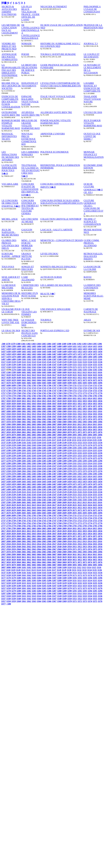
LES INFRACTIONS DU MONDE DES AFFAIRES (10, 156)
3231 (75, 583)
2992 (80, 552)
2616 (100, 502)
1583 (34, 370)
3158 (8, 575)
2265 (44, 458)
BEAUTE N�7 (48, 294)
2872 (80, 536)
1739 (14, 391)
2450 (69, 482)
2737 (3, 521)
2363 (34, 471)
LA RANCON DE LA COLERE (92, 268)
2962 (29, 549)
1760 (19, 393)
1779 (14, 396)
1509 (64, 359)
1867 (54, 406)
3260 (19, 588)
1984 (39, 422)
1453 (85, 351)
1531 (75, 362)
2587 (54, 500)
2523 (34, 492)
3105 (44, 567)
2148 (59, 443)
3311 (74, 593)
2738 (8, 521)
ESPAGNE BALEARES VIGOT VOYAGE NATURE (30, 100)
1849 (64, 404)
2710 (69, 515)
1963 (34, 419)
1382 (28, 344)
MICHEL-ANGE (10, 219)
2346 (49, 469)
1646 (49, 378)
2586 (49, 500)
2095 (95, 435)
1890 (69, 409)
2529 (64, 492)
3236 (100, 583)
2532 (80, 492)
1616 (100, 372)
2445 (44, 482)
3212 (80, 580)
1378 (8, 344)
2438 (8, 482)
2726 (49, 518)
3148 (59, 573)
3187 (54, 578)
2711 (74, 515)
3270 (69, 588)
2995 (95, 552)
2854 (90, 534)
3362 (29, 601)
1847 (54, 404)
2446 (49, 482)
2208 (59, 450)
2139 (14, 443)
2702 (29, 515)
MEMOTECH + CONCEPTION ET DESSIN (62, 240)
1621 (24, 375)
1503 (34, 359)
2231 (75, 453)
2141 (24, 443)
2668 (59, 510)
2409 (64, 476)
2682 (29, 513)
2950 (69, 547)
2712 (80, 515)
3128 (59, 570)
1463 (34, 354)
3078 (8, 565)
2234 (90, 453)
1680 (19, 383)
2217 (3, 453)
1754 (90, 391)
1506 (49, 359)
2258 (8, 458)
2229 (64, 453)
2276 (100, 458)
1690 (69, 383)
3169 (64, 575)
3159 (14, 575)
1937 (3, 417)
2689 (64, 513)
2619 (14, 505)
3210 (69, 580)
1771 (75, 393)
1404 (39, 346)
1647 (54, 378)
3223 (34, 583)
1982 (29, 422)
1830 (69, 401)
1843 (34, 404)
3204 (39, 580)
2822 (29, 531)
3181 (24, 578)
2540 (19, 495)
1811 (74, 398)
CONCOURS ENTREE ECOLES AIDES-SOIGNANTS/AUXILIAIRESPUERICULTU (62, 202)
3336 (100, 596)
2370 (69, 471)
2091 (75, 435)
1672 (80, 380)
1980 (19, 422)
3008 (59, 554)
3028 (59, 557)
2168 (59, 445)
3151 (75, 573)
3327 (54, 596)
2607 (54, 502)
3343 (34, 599)
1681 (24, 383)
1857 (3, 406)
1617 (3, 375)
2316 (100, 463)
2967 (54, 549)
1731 (75, 388)
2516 (100, 489)
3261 (24, 588)
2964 (39, 549)
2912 (80, 541)
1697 (3, 385)
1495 (95, 357)
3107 (54, 567)
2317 (3, 466)
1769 (64, 393)
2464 (39, 484)
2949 (64, 547)
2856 (100, 534)
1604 (39, 372)
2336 (100, 466)
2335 (95, 466)
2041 (24, 430)
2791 (75, 526)
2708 (59, 515)
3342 (29, 599)
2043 (34, 430)
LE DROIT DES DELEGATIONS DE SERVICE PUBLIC (29, 69)
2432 (80, 479)
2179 (14, 448)
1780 (19, 396)
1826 (49, 401)
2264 (39, 458)
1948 (59, 417)
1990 (69, 422)
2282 (29, 461)
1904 (39, 411)
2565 (44, 497)
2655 (95, 508)
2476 (100, 484)
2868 (59, 536)
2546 (49, 495)
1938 (8, 417)
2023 (34, 427)
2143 (34, 443)
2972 (80, 549)
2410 (69, 476)
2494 (90, 487)
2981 (24, 552)
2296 (100, 461)
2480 (19, 487)
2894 (90, 539)
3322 (29, 596)
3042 (29, 560)
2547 (54, 495)
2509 (64, 489)
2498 (8, 489)
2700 (19, 515)
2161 (24, 445)
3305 (44, 593)
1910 (69, 411)
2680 (19, 513)
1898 (8, 411)
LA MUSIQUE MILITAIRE (9, 286)
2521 (24, 492)
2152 (80, 443)
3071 (75, 562)
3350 (69, 599)
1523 (34, 362)
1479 (14, 357)
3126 (49, 570)
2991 (75, 552)
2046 (49, 430)
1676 (100, 380)
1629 (64, 375)
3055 (95, 560)
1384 (39, 344)
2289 (64, 461)
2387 (54, 474)
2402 (29, 476)
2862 (29, 536)
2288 (59, 461)
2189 (64, 448)
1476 (100, 354)
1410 (69, 346)
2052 (80, 430)
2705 (44, 515)
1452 (80, 351)
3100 (19, 567)
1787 (54, 396)
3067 (54, 562)
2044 (39, 430)
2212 (80, 450)
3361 (24, 601)
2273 (85, 458)
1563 (34, 367)
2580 (19, 500)
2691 (75, 513)
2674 (90, 510)
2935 (95, 544)
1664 (39, 380)
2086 (49, 435)
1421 (24, 349)
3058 (8, 562)
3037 (3, 560)
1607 (54, 372)
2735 (95, 518)
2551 (75, 495)
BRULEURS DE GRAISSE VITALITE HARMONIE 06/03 (30, 124)
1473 (85, 354)
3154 (90, 573)
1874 (90, 406)
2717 (3, 518)
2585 (44, 500)
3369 (64, 601)
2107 (54, 437)
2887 (54, 539)
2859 (14, 536)
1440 (19, 351)
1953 (85, 417)
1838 (8, 404)
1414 (90, 346)
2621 (24, 505)
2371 (75, 471)
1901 (24, 411)
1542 (29, 364)
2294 (90, 461)
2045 (44, 430)
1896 (100, 409)
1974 (90, 419)
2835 (95, 531)
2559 (14, 497)
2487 (54, 487)
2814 (90, 528)
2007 (54, 424)
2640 (19, 508)
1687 (54, 383)
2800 (19, 528)
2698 (8, 515)
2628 (59, 505)
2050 (69, 430)
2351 (75, 469)
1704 (39, 385)
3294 (90, 591)
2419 (14, 479)
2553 (85, 495)
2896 (100, 539)
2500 (19, 489)
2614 (90, 502)
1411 (74, 346)
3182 (29, 578)
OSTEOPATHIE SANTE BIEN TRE (11, 114)
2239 (14, 456)
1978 (8, 422)
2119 (13, 440)
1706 (49, 385)
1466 (49, 354)
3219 (14, 583)
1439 (14, 351)
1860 (19, 406)
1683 (34, 383)
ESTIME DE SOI (92, 331)
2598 (8, 502)
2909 (64, 541)
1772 (80, 393)
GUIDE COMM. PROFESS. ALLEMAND (91, 243)
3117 (3, 570)
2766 (49, 523)
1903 (34, 411)
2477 (3, 487)
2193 (85, 448)
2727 (54, 518)
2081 (24, 435)
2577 (3, 500)
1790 (69, 396)
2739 (14, 521)
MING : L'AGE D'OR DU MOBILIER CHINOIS (29, 244)
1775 (95, 393)
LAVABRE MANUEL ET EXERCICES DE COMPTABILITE (92, 87)
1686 (49, 383)
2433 (85, 479)
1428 (59, 349)
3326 (49, 596)
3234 (90, 583)
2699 (14, 515)
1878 (8, 409)
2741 (24, 521)
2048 (59, 430)
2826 (49, 531)
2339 (14, 469)
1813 (85, 398)
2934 (90, 544)
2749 (64, 521)
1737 (3, 391)
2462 (29, 484)
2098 (8, 437)
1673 (85, 380)
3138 (8, 573)
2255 (95, 456)
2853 (85, 534)
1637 (3, 378)
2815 (95, 528)
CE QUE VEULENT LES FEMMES (29, 312)
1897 (3, 411)
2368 (59, 471)
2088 (59, 435)
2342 (29, 469)
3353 (85, 599)
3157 (3, 575)
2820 (19, 531)
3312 (80, 593)
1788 (59, 396)
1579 (14, 370)
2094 (90, 435)
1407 (54, 346)
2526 (49, 492)
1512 (80, 359)
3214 (90, 580)
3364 (39, 601)
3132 (79, 570)
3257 (3, 588)
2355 (95, 469)
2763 (34, 523)
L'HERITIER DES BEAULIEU (30, 286)
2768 (59, 523)
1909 (64, 411)
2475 (95, 484)
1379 (13, 344)
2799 (14, 528)
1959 (14, 419)
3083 (34, 565)
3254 (90, 586)
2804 (39, 528)
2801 (24, 528)
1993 (85, 422)
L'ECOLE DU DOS (93, 112)
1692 (80, 383)
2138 (8, 443)
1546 (49, 364)
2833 (85, 531)
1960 (19, 419)
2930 (69, 544)
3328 (59, 596)
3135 (95, 570)
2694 (90, 513)
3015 (95, 554)
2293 (85, 461)
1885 (44, 409)
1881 (24, 409)
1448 (59, 351)
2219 (14, 453)
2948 (59, 547)
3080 (19, 565)
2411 (74, 476)
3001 (24, 554)
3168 (59, 575)
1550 (69, 364)
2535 (95, 492)
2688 (59, 513)
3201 (24, 580)
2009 (64, 424)
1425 (44, 349)
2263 (34, 458)
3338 (8, 599)
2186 (49, 448)
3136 (100, 570)
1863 (34, 406)
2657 (3, 510)
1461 (24, 354)
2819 (14, 531)
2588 (59, 500)
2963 (34, 549)
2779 (14, 526)
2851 (75, 534)
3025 (44, 557)
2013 (85, 424)
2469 (64, 484)
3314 (90, 593)
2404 (39, 476)
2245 (44, 456)
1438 (8, 351)
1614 (90, 372)
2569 (64, 497)
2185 (44, 448)
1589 (64, 370)
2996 (100, 552)
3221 (24, 583)
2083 (34, 435)
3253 (85, 586)
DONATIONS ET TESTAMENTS (30, 84)
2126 (49, 440)
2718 (8, 518)
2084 (39, 435)
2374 (90, 471)
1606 (49, 372)
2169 (64, 445)
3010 (69, 554)
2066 (49, 432)
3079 (14, 565)
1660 (19, 380)
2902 (29, 541)
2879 (14, 539)
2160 (19, 445)
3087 (54, 565)
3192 (80, 578)
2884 (39, 539)
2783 (34, 526)
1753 (85, 391)
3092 (80, 565)
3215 (95, 580)
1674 (90, 380)
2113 (84, 437)
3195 (95, 578)
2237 (3, 456)
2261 (24, 458)
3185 (44, 578)
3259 (14, 588)
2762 (29, 523)
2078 (8, 435)
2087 (54, 435)
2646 (49, 508)
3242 (29, 586)
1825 (44, 401)
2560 (19, 497)
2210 (69, 450)
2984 (39, 552)
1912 (80, 411)
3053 (85, 560)
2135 (95, 440)
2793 (85, 526)
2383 (34, 474)
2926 (49, 544)
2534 (90, 492)
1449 (64, 351)
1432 (80, 349)
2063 (34, 432)
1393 (84, 344)
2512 (80, 489)
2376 (100, 471)
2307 (54, 463)
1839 (14, 404)
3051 (75, 560)
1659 (14, 380)
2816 (100, 528)
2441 (24, 482)
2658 (8, 510)
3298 (8, 593)
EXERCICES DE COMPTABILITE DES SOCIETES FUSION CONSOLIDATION (11, 102)
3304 (39, 593)
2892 (80, 539)
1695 (95, 383)
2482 (29, 487)
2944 (39, 547)
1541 (24, 364)
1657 (3, 380)
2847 (54, 534)
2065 (44, 432)
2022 (29, 427)
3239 (14, 586)
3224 (39, 583)
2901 (24, 541)
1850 (69, 404)
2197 (3, 450)
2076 (100, 432)
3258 (8, 588)
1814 (90, 398)
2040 (19, 430)
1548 (59, 364)
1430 (69, 349)
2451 (75, 482)
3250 (69, 586)
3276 (100, 588)
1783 (34, 396)
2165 (44, 445)
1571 (75, 367)
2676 (100, 510)
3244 (39, 586)
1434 (90, 349)
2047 (54, 430)
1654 (90, 378)
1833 (85, 401)
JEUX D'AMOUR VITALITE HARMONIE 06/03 (93, 123)
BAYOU (88, 277)
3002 (29, 554)
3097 (3, 567)
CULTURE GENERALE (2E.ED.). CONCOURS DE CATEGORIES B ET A (93, 207)
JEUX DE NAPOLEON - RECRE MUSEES (10, 232)
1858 (8, 406)
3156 (100, 573)
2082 (29, 435)
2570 (69, 497)
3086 (49, 565)
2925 (44, 544)
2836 (100, 531)
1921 (24, 414)
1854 (90, 404)
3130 (69, 570)
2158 (8, 445)
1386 (49, 344)
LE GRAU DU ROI (11, 331)
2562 (29, 497)
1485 (44, 357)
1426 (49, 349)
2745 (44, 521)
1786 (49, 396)
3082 (29, 565)
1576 (100, 367)
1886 (49, 409)
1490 (69, 357)
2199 (14, 450)
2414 (90, 476)
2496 (100, 487)
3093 (85, 565)
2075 (95, 432)
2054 (90, 430)
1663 (34, 380)
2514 (90, 489)
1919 (14, 414)
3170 (69, 575)
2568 (59, 497)
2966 (49, 549)
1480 (19, 357)
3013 (85, 554)
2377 (3, 474)
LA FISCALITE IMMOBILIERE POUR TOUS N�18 (9, 169)
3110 (69, 567)
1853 (85, 404)
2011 (74, 424)
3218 (8, 583)
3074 (90, 562)
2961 (24, 549)
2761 (24, 523)
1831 (75, 401)
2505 (44, 489)
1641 (24, 378)
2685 (44, 513)
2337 (3, 469)
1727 (54, 388)
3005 (44, 554)
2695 (95, 513)
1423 (34, 349)
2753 (85, 521)
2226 (49, 453)
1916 (100, 411)
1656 (100, 378)
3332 (80, 596)
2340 (19, 469)
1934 (90, 414)
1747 (54, 391)
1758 (8, 393)
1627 (54, 375)
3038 (8, 560)
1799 (14, 398)
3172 (80, 575)
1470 (69, 354)
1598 (8, 372)
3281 (24, 591)
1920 (19, 414)
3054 (90, 560)
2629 (64, 505)
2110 (69, 437)
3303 (34, 593)
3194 (90, 578)
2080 (19, 435)
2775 (95, 523)
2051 (75, 430)
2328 (59, 466)
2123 (34, 440)
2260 (19, 458)
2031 (75, 427)
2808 (59, 528)
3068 (59, 562)
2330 (69, 466)
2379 (14, 474)
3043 (34, 560)
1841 (24, 404)
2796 (100, 526)
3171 (75, 575)
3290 (69, 591)
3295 (95, 591)
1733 (85, 388)
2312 (80, 463)
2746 (49, 521)
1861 (24, 406)
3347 (54, 599)
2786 (49, 526)
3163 (34, 575)
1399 (14, 346)
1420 (19, 349)
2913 (85, 541)
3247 (54, 586)
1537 (3, 364)
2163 (34, 445)
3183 (34, 578)
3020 (19, 557)
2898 (8, 541)
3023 (34, 557)
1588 (59, 370)
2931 (75, 544)
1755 (95, 391)
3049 (64, 560)
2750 (69, 521)
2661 (24, 510)
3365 (44, 601)
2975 (95, 549)
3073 (85, 562)
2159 (14, 445)
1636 (100, 375)
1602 (29, 372)
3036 (100, 557)
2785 (44, 526)
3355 (95, 599)
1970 (69, 419)
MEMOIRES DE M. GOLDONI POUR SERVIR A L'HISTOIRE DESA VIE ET (11, 298)
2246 (49, 456)
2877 (3, 539)
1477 (3, 357)
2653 (85, 508)
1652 (80, 378)
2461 (24, 484)
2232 (80, 453)
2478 (8, 487)
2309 (64, 463)
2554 (90, 495)
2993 (85, 552)
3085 (44, 565)
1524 (39, 362)
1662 (29, 380)
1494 (90, 357)
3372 (80, 601)
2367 (54, 471)
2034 (90, 427)
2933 (85, 544)
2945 (44, 547)
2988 (59, 552)
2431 (75, 479)
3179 (14, 578)
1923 (34, 414)
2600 (19, 502)
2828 (59, 531)
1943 (34, 417)
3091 (75, 565)
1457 (3, 354)
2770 (69, 523)
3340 (19, 599)
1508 (59, 359)
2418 (8, 479)
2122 (28, 440)
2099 (14, 437)
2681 (24, 513)
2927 (54, 544)
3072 (80, 562)
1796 (100, 396)
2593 (85, 500)
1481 (24, 357)
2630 (69, 505)
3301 (24, 593)
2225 (44, 453)
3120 (18, 570)
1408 (59, 346)
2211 (74, 450)
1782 (29, 396)
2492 (80, 487)
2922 (29, 544)
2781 (24, 526)
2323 (34, 466)
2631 (75, 505)
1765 (44, 393)
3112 (79, 567)
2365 (44, 471)
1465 (44, 354)
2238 (8, 456)
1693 (85, 383)
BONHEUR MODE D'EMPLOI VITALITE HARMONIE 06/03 (11, 124)
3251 (75, 586)
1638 (8, 378)
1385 (44, 344)
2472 (80, 484)
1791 (75, 396)
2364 (39, 471)
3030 (69, 557)
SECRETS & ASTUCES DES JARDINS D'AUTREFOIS (9, 10)
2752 (80, 521)
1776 (100, 393)
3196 (100, 578)
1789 (64, 396)
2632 (80, 505)
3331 (75, 596)
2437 (3, 482)
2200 (19, 450)
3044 (39, 560)
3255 (95, 586)
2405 (44, 476)
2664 (39, 510)
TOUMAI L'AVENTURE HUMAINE (58, 54)
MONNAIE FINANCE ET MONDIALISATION (94, 155)
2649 (64, 508)
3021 (24, 557)
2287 (54, 461)
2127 (54, 440)
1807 (54, 398)
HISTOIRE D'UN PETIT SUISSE (30, 295)
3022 (29, 557)
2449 (64, 482)
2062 (29, 432)
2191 (75, 448)
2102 (29, 437)
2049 (64, 430)
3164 (39, 575)
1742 (29, 391)
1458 (8, 354)
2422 (29, 479)
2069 (64, 432)
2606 (49, 502)
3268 (59, 588)
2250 (69, 456)
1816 (100, 398)
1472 (80, 354)
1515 (95, 359)
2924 (39, 544)
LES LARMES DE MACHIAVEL (56, 285)
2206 (49, 450)
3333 (85, 596)
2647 (54, 508)
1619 (14, 375)
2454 (90, 482)
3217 (3, 583)
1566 (49, 367)
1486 (49, 357)
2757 (3, 523)
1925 (44, 414)
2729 (64, 518)
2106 (49, 437)
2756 (100, 521)
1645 (44, 378)
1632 (80, 375)
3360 (19, 601)
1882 (29, 409)
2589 (64, 500)
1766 (49, 393)
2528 (59, 492)
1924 (39, 414)
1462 (29, 354)
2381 (24, 474)
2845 (44, 534)
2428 (59, 479)
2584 (39, 500)
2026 (49, 427)
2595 (95, 500)
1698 (8, 385)
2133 (84, 440)
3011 (74, 554)
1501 (24, 359)
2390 (69, 474)
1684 (39, 383)
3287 (54, 591)
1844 (39, 404)
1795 (95, 396)
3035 (95, 557)
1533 (85, 362)
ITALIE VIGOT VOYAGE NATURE (58, 96)
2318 (8, 466)
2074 (90, 432)
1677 (3, 383)
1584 (39, 370)
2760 (19, 523)
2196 (100, 448)
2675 (95, 510)
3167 (54, 575)
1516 (100, 359)
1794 (90, 396)
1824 (39, 401)
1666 (49, 380)
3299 (14, 593)
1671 (75, 380)
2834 (90, 531)
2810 (69, 528)
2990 (69, 552)
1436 (100, 349)
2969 (64, 549)
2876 (100, 536)
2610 (69, 502)
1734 (90, 388)
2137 (3, 443)
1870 (69, 406)
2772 (80, 523)
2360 (19, 471)
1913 (85, 411)
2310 (69, 463)
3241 (24, 586)
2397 (3, 476)
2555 (95, 495)
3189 (64, 578)
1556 (100, 364)
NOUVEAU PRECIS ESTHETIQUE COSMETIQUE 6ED (29, 139)
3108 (59, 567)
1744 (39, 391)
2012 (80, 424)
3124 (39, 570)
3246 (49, 586)
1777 (3, 396)
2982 (29, 552)
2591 (75, 500)
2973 (85, 549)
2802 (29, 528)
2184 (39, 448)
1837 (3, 404)
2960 (19, 549)
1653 (85, 378)
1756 (100, 391)
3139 (14, 573)
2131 (74, 440)
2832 (80, 531)
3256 (100, 586)
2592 (80, 500)
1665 (44, 380)
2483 (34, 487)
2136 (100, 440)
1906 (49, 411)
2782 (29, 526)
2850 (69, 534)
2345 (44, 469)
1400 (19, 346)
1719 (14, 388)
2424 (39, 479)
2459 (14, 484)
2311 (74, 463)
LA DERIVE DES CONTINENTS (92, 286)
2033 (85, 427)
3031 (75, 557)
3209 (64, 580)
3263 (34, 588)
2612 (80, 502)
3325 (44, 596)
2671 (75, 510)
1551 (75, 364)
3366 (49, 601)
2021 (24, 427)
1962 (29, 419)
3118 (8, 570)
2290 (69, 461)
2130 (69, 440)
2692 (80, 513)
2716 (100, 515)
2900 (19, 541)
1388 (59, 344)
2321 (24, 466)
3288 (59, 591)
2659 (14, 510)
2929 (64, 544)
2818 (8, 531)
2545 (44, 495)
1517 (3, 362)
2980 (19, 552)
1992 (80, 422)
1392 (79, 344)
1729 (64, 388)
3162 (29, 575)
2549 (64, 495)
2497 (3, 489)
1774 (90, 393)
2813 (85, 528)
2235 (95, 453)
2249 (64, 456)
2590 (69, 500)
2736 (100, 518)
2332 (80, 466)
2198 (8, 450)
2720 (19, 518)
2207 (54, 450)
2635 (95, 505)
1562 (29, 367)
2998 (8, 554)
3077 (3, 565)
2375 (95, 471)
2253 (85, 456)
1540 (19, 364)
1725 (44, 388)
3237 (3, 586)
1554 (90, 364)
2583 (34, 500)
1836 (100, 401)
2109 (64, 437)
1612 (80, 372)
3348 (59, 599)
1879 (14, 409)
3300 (19, 593)
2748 (59, 521)
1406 (49, 346)
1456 (100, 351)
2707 (54, 515)
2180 (19, 448)
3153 (85, 573)
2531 (75, 492)
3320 (19, 596)
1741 (24, 391)
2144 (39, 443)
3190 (69, 578)
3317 (3, 596)
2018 (8, 427)
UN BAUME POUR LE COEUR (11, 310)
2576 (100, 497)
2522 (29, 492)
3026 (49, 557)
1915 (95, 411)
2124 (39, 440)
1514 (90, 359)
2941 (24, 547)
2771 (75, 523)
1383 (34, 344)
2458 (8, 484)
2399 (14, 476)
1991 (75, 422)
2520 (19, 492)
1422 (29, 349)
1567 (54, 367)
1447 (54, 351)
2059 (14, 432)
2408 (59, 476)
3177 (3, 578)
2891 (75, 539)
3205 (44, 580)
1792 (80, 396)
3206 (49, 580)
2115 (94, 437)
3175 (95, 575)
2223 (34, 453)
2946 (49, 547)
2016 (100, 424)
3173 (85, 575)
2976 (100, 549)
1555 (95, 364)
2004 (39, 424)
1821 (24, 401)
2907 (54, 541)
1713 (85, 385)
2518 (8, 492)
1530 (69, 362)
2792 (80, 526)
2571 (75, 497)
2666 (49, 510)
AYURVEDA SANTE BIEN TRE (30, 114)
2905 (44, 541)
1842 (29, 404)
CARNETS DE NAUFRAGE (91, 310)
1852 (80, 404)
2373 (85, 471)
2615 (95, 502)
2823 (34, 531)
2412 (80, 476)
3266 (49, 588)
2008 (59, 424)
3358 (8, 601)
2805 (44, 528)
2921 (24, 544)
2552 (80, 495)
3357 (3, 601)
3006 (49, 554)
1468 (59, 354)
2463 (34, 484)
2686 (49, 513)
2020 (19, 427)
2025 (44, 427)
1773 (85, 393)
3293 (85, 591)
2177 (3, 448)
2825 (44, 531)
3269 (64, 588)
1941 (24, 417)
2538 (8, 495)
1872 (80, 406)
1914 (90, 411)
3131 (74, 570)
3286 (49, 591)
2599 (14, 502)
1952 (80, 417)
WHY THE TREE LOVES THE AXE (10, 321)
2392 (80, 474)
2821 (24, 531)
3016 (100, 554)
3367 (54, 601)
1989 (64, 422)
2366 (49, 471)
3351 (75, 599)
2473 (85, 484)
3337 (3, 599)
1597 (3, 372)
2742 (29, 521)
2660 (19, 510)
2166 (49, 445)
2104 (39, 437)
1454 (90, 351)
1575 (95, 367)
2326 (49, 466)
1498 (8, 359)
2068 (59, 432)
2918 (8, 544)
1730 (69, 388)
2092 (80, 435)
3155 (95, 573)
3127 (54, 570)
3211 (74, 580)
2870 (69, 536)
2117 (3, 440)
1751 (75, 391)
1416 (100, 346)
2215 (95, 450)
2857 (3, 536)
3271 (75, 588)
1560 (19, 367)
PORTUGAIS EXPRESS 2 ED (55, 331)
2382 (29, 474)
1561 (24, 367)
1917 (3, 414)
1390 (69, 344)
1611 (74, 372)
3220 (19, 583)
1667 (54, 380)
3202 (29, 580)
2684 (39, 513)
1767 (54, 393)
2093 (85, 435)
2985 (44, 552)
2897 (3, 541)
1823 (34, 401)
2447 (54, 482)
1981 (24, 422)
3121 (23, 570)
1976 (100, 419)
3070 (69, 562)
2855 (95, 534)
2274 (90, 458)
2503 (34, 489)
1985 (44, 422)
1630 (69, 375)
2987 (54, 552)
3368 (59, 601)
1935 (95, 414)
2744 (39, 521)
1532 (80, 362)
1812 (80, 398)
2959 (14, 549)
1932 (80, 414)
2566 (49, 497)
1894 (90, 409)
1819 (14, 401)
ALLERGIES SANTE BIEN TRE (56, 112)
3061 (24, 562)
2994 (90, 552)
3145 (44, 573)
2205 (44, 450)
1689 (64, 383)
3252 (80, 586)
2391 (75, 474)
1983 (34, 422)
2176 (100, 445)
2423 (34, 479)
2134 (89, 440)
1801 (24, 398)
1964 (39, 419)
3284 (39, 591)
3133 (84, 570)
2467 (54, 484)
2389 (64, 474)
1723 (34, 388)
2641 (24, 508)
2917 (3, 544)
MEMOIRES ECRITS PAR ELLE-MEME (93, 296)
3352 (80, 599)
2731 (75, 518)
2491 (75, 487)
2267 (54, 458)
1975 (95, 419)
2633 (85, 505)
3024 (39, 557)
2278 (8, 461)
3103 (34, 567)
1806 (49, 398)
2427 (54, 479)
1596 (100, 370)
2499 (14, 489)
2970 (69, 549)
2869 (64, 536)
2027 (54, 427)
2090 (69, 435)
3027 (54, 557)
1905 (44, 411)
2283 (34, 461)
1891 (75, 409)
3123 (34, 570)
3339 (14, 599)
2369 (64, 471)
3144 (39, 573)
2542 (29, 495)
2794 (90, 526)
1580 (19, 370)
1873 (85, 406)
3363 (34, 601)
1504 (39, 359)
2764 (39, 523)
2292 (80, 461)
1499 (14, 359)
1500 (19, 359)
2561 (24, 497)
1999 (14, 424)
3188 (59, 578)
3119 (13, 570)
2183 (34, 448)
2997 (3, 554)
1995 (95, 422)
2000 (19, 424)
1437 (3, 351)
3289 (64, 591)
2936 (100, 544)
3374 (90, 601)
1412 (80, 346)
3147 (54, 573)
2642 (29, 508)
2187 (54, 448)
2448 (59, 482)
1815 (95, 398)
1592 (80, 370)
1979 (14, 422)
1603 (34, 372)
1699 (14, 385)
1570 (69, 367)
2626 (49, 505)
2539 (14, 495)
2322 (29, 466)
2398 (8, 476)
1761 (24, 393)
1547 (54, 364)
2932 (80, 544)
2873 (85, 536)
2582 (29, 500)
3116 (99, 567)
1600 (19, 372)
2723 (34, 518)
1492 (80, 357)
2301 (24, 463)
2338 (8, 469)
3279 (14, 591)
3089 (64, 565)
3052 (80, 560)
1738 (8, 391)
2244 (39, 456)
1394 (89, 344)
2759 (14, 523)
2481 (24, 487)
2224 (39, 453)
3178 (8, 578)
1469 (64, 354)
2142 (29, 443)
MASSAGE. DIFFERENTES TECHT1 (9, 136)
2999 (14, 554)
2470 (69, 484)
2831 (75, 531)
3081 (24, 565)
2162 (29, 445)
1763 (34, 393)
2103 (34, 437)
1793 (85, 396)
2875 (95, 536)
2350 (69, 469)
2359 (14, 471)
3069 (64, 562)
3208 (59, 580)
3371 (75, 601)
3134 (89, 570)
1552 (80, 364)
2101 (24, 437)
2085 (44, 435)
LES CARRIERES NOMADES (30, 153)
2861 (24, 536)
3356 (100, 599)
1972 (80, 419)
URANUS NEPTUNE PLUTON (27, 256)
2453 (85, 482)
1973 (85, 419)
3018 (8, 557)
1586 (49, 370)
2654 (90, 508)
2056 (100, 430)
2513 (85, 489)
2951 (75, 547)
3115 (94, 567)
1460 (19, 354)
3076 (100, 562)
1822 (29, 401)
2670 (69, 510)
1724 (39, 388)
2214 (90, 450)
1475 (95, 354)
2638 (8, 508)
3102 (29, 567)
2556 (100, 495)
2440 (19, 482)
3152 (80, 573)
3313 (85, 593)
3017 (3, 557)
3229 (64, 583)
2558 (8, 497)
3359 (14, 601)
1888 (59, 409)
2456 (100, 482)
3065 (44, 562)
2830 (69, 531)
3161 (24, 575)
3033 (85, 557)
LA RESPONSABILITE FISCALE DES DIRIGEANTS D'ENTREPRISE (11, 70)
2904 (39, 541)
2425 (44, 479)
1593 (85, 370)
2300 (19, 463)
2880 (19, 539)
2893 (85, 539)
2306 (49, 463)
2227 (54, 453)
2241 (24, 456)
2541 (24, 495)
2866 (49, 536)
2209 (64, 450)
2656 (100, 508)
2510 (69, 489)
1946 (49, 417)
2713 (85, 515)
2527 (54, 492)
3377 (3, 604)
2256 (100, 456)
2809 (64, 528)
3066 (49, 562)
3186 (49, 578)
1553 (85, 364)
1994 (90, 422)
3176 (100, 575)
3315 (95, 593)
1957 (3, 419)
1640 (19, 378)
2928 (59, 544)
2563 (34, 497)
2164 (39, 445)
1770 (69, 393)
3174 (90, 575)
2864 (39, 536)
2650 (69, 508)
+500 (9, 604)
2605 (44, 502)
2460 (19, 484)
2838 (8, 534)
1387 (54, 344)
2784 (39, 526)
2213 (85, 450)
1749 (64, 391)
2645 (44, 508)
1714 (90, 385)
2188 (59, 448)
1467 (54, 354)
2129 (64, 440)
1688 (59, 383)
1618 (8, 375)
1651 (75, 378)
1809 (64, 398)
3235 (95, 583)
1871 (75, 406)
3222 (29, 583)
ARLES (87, 320)
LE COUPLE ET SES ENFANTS (91, 56)
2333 (85, 466)
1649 (64, 378)
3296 (100, 591)
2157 (3, 445)
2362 (29, 471)
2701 (24, 515)
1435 (95, 349)
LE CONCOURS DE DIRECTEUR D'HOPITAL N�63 (11, 203)
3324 (39, 596)
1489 (64, 357)
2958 (8, 549)
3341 (24, 599)
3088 (59, 565)
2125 (44, 440)
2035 (95, 427)
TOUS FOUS (8, 267)
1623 (34, 375)
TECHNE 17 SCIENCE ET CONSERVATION (92, 222)
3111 (74, 567)
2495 (95, 487)
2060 (19, 432)
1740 (19, 391)
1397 (3, 346)
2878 (8, 539)
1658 (8, 380)
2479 (14, 487)
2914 (90, 541)
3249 (64, 586)
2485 (44, 487)
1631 (75, 375)
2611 (74, 502)
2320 (19, 466)
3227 (54, 583)
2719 (14, 518)
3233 (85, 583)
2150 (69, 443)
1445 (44, 351)
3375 (95, 601)
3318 (8, 596)
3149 (64, 573)
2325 (44, 466)
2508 (59, 489)
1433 (85, 349)
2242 (29, 456)
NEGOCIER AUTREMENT (54, 7)
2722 (29, 518)
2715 (95, 515)
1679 (14, 383)
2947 (54, 547)
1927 (54, 414)
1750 (69, 391)
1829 (64, 401)
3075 (95, 562)
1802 (29, 398)
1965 (44, 419)
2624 (39, 505)
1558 (8, 367)
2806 (49, 528)
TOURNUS (46, 320)
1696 (100, 383)
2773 (85, 523)
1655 (95, 378)
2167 (54, 445)
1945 (44, 417)
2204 (39, 450)
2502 (29, 489)
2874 (90, 536)
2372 (80, 471)
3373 (85, 601)
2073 (85, 432)
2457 (3, 484)
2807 (54, 528)
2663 (34, 510)
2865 (44, 536)
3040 (19, 560)
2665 (44, 510)
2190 (69, 448)
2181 (24, 448)
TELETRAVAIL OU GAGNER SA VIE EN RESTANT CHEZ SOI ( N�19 (30, 171)
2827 (54, 531)
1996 (100, 422)
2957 (3, 549)
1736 (100, 388)
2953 (85, 547)
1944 (39, 417)
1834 (90, 401)
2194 (90, 448)
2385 (44, 474)
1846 (49, 404)
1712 (80, 385)
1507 (54, 359)
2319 (14, 466)
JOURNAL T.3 (91, 44)
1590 (69, 370)
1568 (59, 367)
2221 (24, 453)
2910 (69, 541)
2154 (90, 443)
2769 (64, 523)
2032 (80, 427)
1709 (64, 385)
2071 (75, 432)
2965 (44, 549)
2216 (100, 450)
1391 (74, 344)
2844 (39, 534)
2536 (100, 492)
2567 (54, 497)
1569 (64, 367)
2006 (49, 424)
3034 (90, 557)
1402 (29, 346)
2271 (75, 458)
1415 (95, 346)
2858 (8, 536)
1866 (49, 406)
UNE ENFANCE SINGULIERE (55, 309)
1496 (100, 357)
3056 (100, 560)
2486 (49, 487)
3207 (54, 580)
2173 (85, 445)
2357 (3, 471)
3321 (24, 596)
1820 (19, 401)
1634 (90, 375)
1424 (39, 349)
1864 (39, 406)
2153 (85, 443)
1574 (90, 367)
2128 (59, 440)
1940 (19, 417)
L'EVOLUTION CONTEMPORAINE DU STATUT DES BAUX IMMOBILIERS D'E (61, 84)
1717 (3, 388)
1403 (34, 346)
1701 (24, 385)
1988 (59, 422)
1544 (39, 364)
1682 (29, 383)
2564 (39, 497)
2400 (19, 476)
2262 (29, 458)
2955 (95, 547)
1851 (75, 404)
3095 (95, 565)
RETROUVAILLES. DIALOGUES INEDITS (93, 256)
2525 (44, 492)
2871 (75, 536)
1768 (59, 393)
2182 (29, 448)
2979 (14, 552)
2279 (14, 461)
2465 (44, 484)
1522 (29, 362)
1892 (80, 409)
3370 (69, 601)
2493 (85, 487)
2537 (3, 495)
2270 (69, 458)
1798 (8, 398)
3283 (34, 591)
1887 (54, 409)
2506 (49, 489)
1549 (64, 364)
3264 (39, 588)
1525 (44, 362)
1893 (85, 409)
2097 (3, 437)
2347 (54, 469)
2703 (34, 515)
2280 (19, 461)
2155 (95, 443)
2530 (69, 492)
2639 (14, 508)
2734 (90, 518)
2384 (39, 474)
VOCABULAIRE (10, 184)
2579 (14, 500)
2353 (85, 469)
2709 (64, 515)
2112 (79, 437)
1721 (24, 388)
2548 (59, 495)
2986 (49, 552)
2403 (34, 476)
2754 (90, 521)
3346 (49, 599)
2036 (100, 427)
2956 (100, 547)
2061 (24, 432)
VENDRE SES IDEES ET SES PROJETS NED (9, 46)
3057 (3, 562)
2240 (19, 456)
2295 (95, 461)
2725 (44, 518)
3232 (80, 583)
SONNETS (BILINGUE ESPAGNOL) (58, 267)
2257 (3, 458)
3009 (64, 554)
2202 (29, 450)
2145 (44, 443)
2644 (39, 508)
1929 (64, 414)
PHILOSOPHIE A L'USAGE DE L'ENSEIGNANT (92, 9)
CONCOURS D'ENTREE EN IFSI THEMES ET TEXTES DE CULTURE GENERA (30, 207)
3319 (14, 596)
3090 (69, 565)
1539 (14, 364)
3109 (64, 567)
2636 (100, 505)
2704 (39, 515)
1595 (95, 370)
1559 (14, 367)
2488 (59, 487)
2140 (19, 443)
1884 (39, 409)
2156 (100, 443)
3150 (69, 573)
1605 (44, 372)
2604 (39, 502)
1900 (19, 411)
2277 (3, 461)
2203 (34, 450)
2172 (80, 445)
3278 (8, 591)
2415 (95, 476)
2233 (85, 453)
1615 (95, 372)
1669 (64, 380)
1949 (64, 417)
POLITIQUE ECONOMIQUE (55, 152)
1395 (95, 344)
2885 (44, 539)
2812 (80, 528)
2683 (34, 513)
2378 (8, 474)
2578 (8, 500)
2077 (3, 435)
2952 (80, 547)
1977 (3, 422)
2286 (49, 461)
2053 (85, 430)
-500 (3, 344)
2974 (90, 549)
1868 (59, 406)
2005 (44, 424)
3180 (19, 578)
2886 (49, 539)
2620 (19, 505)
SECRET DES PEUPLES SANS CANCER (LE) (29, 333)
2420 (19, 479)
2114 (89, 437)
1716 (100, 385)
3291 (75, 591)
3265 (44, 588)
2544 (39, 495)
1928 (59, 414)
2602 (29, 502)
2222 (29, 453)
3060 (19, 562)
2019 (14, 427)
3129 (64, 570)
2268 (59, 458)
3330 (69, 596)
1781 (24, 396)
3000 (19, 554)
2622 (29, 505)
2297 (3, 463)
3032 (80, 557)
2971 (75, 549)
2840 (19, 534)
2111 (74, 437)
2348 (59, 469)
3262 (29, 588)
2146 (49, 443)
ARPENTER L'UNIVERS (53, 134)
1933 (85, 414)
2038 (8, 430)
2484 (39, 487)
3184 (39, 578)
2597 (3, 502)
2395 (95, 474)
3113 (84, 567)
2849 (64, 534)
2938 (8, 547)
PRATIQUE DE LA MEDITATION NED (93, 26)
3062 (29, 562)
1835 (95, 401)
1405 (44, 346)
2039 (14, 430)
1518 (8, 362)
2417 (3, 479)
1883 (34, 409)
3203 (34, 580)
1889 (64, 409)
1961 (24, 419)
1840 (19, 404)
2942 (29, 547)
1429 (64, 349)
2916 (100, 541)
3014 (90, 554)
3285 (44, 591)
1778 (8, 396)
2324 (39, 466)
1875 (95, 406)
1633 (85, 375)
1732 (80, 388)
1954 (90, 417)
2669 (64, 510)
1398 (8, 346)
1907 (54, 411)
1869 (64, 406)
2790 (69, 526)
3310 (69, 593)
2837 (3, 534)
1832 (80, 401)
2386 (49, 474)
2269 (64, 458)
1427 (54, 349)
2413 (85, 476)
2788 (59, 526)
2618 (8, 505)
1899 (14, 411)
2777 (3, 526)
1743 (34, 391)
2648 (59, 508)
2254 (90, 456)
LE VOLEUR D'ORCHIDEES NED (29, 322)
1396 (100, 344)
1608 (59, 372)
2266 (49, 458)
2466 (49, 484)
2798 (8, 528)
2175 (95, 445)
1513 (85, 359)
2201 (24, 450)
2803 (34, 528)
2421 (24, 479)
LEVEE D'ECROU (49, 254)
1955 (95, 417)
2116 (99, 437)
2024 (39, 427)
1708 (59, 385)
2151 (75, 443)
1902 (29, 411)
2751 (75, 521)
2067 (54, 432)
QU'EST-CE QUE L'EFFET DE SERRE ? (92, 136)
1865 (44, 406)
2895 (95, 539)
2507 (54, 489)
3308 (59, 593)
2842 (29, 534)
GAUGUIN (27, 230)
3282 (29, 591)
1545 (44, 364)
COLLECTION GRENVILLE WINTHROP (61, 219)
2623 (34, 505)
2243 (34, 456)
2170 (69, 445)
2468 (59, 484)
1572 (80, 367)
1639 (14, 378)
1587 (54, 370)
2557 (3, 497)
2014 (90, 424)
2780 (19, 526)
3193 (85, 578)
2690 (69, 513)
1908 (59, 411)
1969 (64, 419)
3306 (49, 593)
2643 (34, 508)
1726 (49, 388)
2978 (8, 552)
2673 (85, 510)
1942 (29, 417)
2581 (24, 500)
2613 (85, 502)
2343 (34, 469)
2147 (54, 443)
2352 (80, 469)
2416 (100, 476)
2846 (49, 534)
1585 (44, 370)
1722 (29, 388)
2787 (54, 526)
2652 (80, 508)
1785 (44, 396)
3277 (3, 591)
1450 (69, 351)
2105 (44, 437)
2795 (95, 526)
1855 (95, 404)
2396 (100, 474)
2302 (29, 463)
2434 (90, 479)
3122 (28, 570)
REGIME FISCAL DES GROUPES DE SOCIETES (11, 86)
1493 (85, 357)
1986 (49, 422)
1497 (3, 359)
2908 (59, 541)
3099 (14, 567)
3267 (54, 588)
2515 (95, 489)
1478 (8, 357)
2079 (14, 435)
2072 (80, 432)
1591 (75, 370)
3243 (34, 586)
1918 (8, 414)
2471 (75, 484)
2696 (100, 513)
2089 (64, 435)
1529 (64, 362)
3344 (39, 599)
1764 (39, 393)
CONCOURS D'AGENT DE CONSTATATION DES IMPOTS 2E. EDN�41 (30, 189)
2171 (75, 445)
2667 (54, 510)
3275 (95, 588)
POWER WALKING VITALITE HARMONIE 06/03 (56, 122)
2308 (59, 463)
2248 (59, 456)
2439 (14, 482)
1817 (3, 401)
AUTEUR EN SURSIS (51, 277)
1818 (8, 401)
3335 (95, 596)
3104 (39, 567)
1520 (19, 362)
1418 (8, 349)
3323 (34, 596)
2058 (8, 432)
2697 (3, 515)
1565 (44, 367)
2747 (54, 521)
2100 (19, 437)
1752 (80, 391)
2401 (24, 476)
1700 (19, 385)
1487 (54, 357)
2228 (59, 453)
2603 (34, 502)
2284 (39, 461)
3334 (90, 596)
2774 (90, 523)
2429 (64, 479)
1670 (69, 380)
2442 (29, 482)
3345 (44, 599)
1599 (14, 372)
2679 (14, 513)
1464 (39, 354)
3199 (14, 580)
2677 (3, 513)
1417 (3, 349)
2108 (59, 437)
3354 (90, 599)
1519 (14, 362)
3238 (8, 586)
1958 (8, 419)
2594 (90, 500)
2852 (80, 534)
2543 (34, 495)
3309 (64, 593)
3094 (90, 565)
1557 (3, 367)
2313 (85, 463)
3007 (54, 554)
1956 (100, 417)
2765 (44, 523)
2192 (80, 448)
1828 (59, 401)
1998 (8, 424)
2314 (90, 463)
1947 (54, 417)
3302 (29, 593)
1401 (24, 346)
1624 (39, 375)
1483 (34, 357)
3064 (39, 562)
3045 (44, 560)
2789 (64, 526)
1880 (19, 409)
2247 (54, 456)
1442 (29, 351)
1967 (54, 419)
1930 (69, 414)
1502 (29, 359)
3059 (14, 562)
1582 (29, 370)
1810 (69, 398)
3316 (100, 593)
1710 (69, 385)
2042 (29, 430)
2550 (69, 495)
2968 (59, 549)
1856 (100, 404)
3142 (29, 573)
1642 (29, 378)
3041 (24, 560)
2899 (14, 541)
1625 (44, 375)
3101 (24, 567)
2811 (74, 528)
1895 (95, 409)
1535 (95, 362)
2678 (8, 513)
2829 (64, 531)
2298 (8, 463)
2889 (64, 539)
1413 (85, 346)
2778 (8, 526)
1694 (90, 383)
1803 (34, 398)
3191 (75, 578)
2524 (39, 492)
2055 (95, 430)
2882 (29, 539)
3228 (59, 583)
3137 (3, 573)
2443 (34, 482)
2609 (64, 502)
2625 (44, 505)
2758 (8, 523)
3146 (49, 573)
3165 (44, 575)
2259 (14, 458)
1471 (75, 354)
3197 (3, 580)
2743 (34, 521)
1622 (29, 375)
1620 (19, 375)
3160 (19, 575)
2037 (3, 430)
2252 (80, 456)
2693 (85, 513)
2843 (34, 534)
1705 (44, 385)
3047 (54, 560)
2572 (80, 497)
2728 (59, 518)
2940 (19, 547)
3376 (100, 601)
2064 (39, 432)
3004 (39, 554)
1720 (19, 388)
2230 (69, 453)
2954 (90, 547)
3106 (49, 567)
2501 (24, 489)
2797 (3, 528)
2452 (80, 482)
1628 (59, 375)
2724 (39, 518)
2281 (24, 461)
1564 (39, 367)
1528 (59, 362)
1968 (59, 419)
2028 (59, 427)
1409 (64, 346)
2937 (3, 547)
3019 (14, 557)
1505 (44, 359)
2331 (75, 466)
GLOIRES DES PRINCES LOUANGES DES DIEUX (10, 244)
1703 (34, 385)
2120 (18, 440)
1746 (49, 391)
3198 (8, 580)
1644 (39, 378)
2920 (19, 544)
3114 (89, 567)
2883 (34, 539)
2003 (34, 424)
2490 (69, 487)
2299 (14, 463)
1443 (34, 351)
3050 (69, 560)
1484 (39, 357)
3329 (64, 596)
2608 (59, 502)
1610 (69, 372)
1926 (49, 414)
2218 (8, 453)
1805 (44, 398)
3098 (8, 567)
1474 (90, 354)
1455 (95, 351)
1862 (29, 406)
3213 (85, 580)
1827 (54, 401)
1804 (39, 398)
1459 (14, 354)
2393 (85, 474)
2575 (95, 497)
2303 (34, 463)
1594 (90, 370)
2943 (34, 547)
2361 (24, 471)
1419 (14, 349)
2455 (95, 482)
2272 (80, 458)
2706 (49, 515)
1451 (75, 351)
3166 (49, 575)
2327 (54, 466)
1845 (44, 404)
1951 (75, 417)
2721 (24, 518)
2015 (95, 424)
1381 (23, 344)
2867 (54, 536)
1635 (95, 375)
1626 (49, 375)
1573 (85, 367)
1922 (29, 414)
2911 (74, 541)
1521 (24, 362)
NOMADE (26, 44)
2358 (8, 471)
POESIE (25, 54)
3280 (19, 591)
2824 (39, 531)
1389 (64, 344)
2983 (34, 552)
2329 (64, 466)
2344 (39, 469)
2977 (3, 552)
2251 (75, 456)
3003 (34, 554)
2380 (19, 474)
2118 (8, 440)
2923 (34, 544)
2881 (24, 539)
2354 (90, 469)
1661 (24, 380)
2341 (24, 469)
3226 (49, 583)
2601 (24, 502)
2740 (19, 521)
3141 (24, 573)
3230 (69, 583)
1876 (100, 406)
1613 (85, 372)
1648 (59, 378)
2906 (49, 541)
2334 (90, 466)
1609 (64, 372)
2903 (34, 541)
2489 (64, 487)
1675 (95, 380)
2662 (29, 510)
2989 (64, 552)
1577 (3, 370)
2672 (80, 510)
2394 (90, 474)
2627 (54, 505)
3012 (80, 554)
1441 (24, 351)
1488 (59, 357)
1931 (75, 414)
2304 (39, 463)
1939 (14, 417)
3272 (80, 588)
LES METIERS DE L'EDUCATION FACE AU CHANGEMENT (11, 29)
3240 (19, 586)
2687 (54, 513)
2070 (69, 432)
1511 (74, 359)
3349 (64, 599)
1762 (29, 393)
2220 (19, 453)
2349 (64, 469)
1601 (24, 372)
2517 (3, 492)
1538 (8, 364)
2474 (90, 484)
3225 (44, 583)
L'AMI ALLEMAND (28, 278)
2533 (85, 492)
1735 (95, 388)
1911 (74, 411)
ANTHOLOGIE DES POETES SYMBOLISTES (9, 57)
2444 (39, 482)
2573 (85, 497)
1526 (49, 362)
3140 (19, 573)
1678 (8, 383)
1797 (3, 398)
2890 (69, 539)
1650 (69, 378)
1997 (3, 424)
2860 (19, 536)
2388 (59, 474)
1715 (95, 385)
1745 (44, 391)
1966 (49, 419)
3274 (90, 588)
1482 (29, 357)
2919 (14, 544)
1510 (69, 359)
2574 (90, 497)
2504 (39, 489)
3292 (80, 591)
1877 (3, 409)
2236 (100, 453)
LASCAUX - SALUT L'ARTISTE (56, 230)
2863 (34, 536)
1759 (14, 393)
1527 (54, 362)
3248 (59, 586)
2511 (74, 489)
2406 (49, 476)
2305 (44, 463)
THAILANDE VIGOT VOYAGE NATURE (92, 99)
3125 (44, 570)
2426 (49, 479)
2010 (69, 424)
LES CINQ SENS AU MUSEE (30, 220)
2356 (100, 469)
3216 (100, 580)
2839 (14, 534)
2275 (95, 458)
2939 (14, 547)
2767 (54, 523)
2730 (69, 518)
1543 (34, 364)
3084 (39, 565)
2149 (64, 443)
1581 (24, 370)
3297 (3, 593)
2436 (100, 479)
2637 (3, 508)
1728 (59, 388)
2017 (3, 427)
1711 (74, 385)
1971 (75, 419)
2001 (24, 424)
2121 (23, 440)
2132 (79, 440)
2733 (85, 518)
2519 (14, 492)
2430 (69, 479)
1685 (44, 383)
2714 (90, 515)
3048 (59, 560)
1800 (19, 398)
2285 (44, 461)
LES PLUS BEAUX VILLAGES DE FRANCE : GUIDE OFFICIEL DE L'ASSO (30, 13)
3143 (34, 573)
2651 (75, 508)
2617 (3, 505)
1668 (59, 380)
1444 (39, 351)
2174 (90, 445)
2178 (8, 448)
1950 (69, 417)
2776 (100, 523)
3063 (34, 562)
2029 (64, 427)
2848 (59, 534)
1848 (59, 404)
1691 (75, 383)
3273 (85, 588)
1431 (75, 349)
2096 (100, 435)
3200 (19, 580)
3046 (49, 560)
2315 (95, 463)
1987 (54, 422)
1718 (8, 388)
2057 (3, 432)
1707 (54, 385)
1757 (3, 393)
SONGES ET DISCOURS (28, 268)
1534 (90, 362)
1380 (18, 344)
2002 (29, 424)
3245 (44, 586)
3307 (54, 593)
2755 (95, 521)
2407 (54, 476)
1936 (100, 414)
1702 (29, 385)
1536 (100, 362)
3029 (64, 557)
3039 (14, 560)
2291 (75, 461)
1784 (39, 396)
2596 (100, 500)
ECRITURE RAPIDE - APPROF (11, 255)
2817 (3, 531)
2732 (80, 518)
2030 (69, 427)
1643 (34, 378)
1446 (49, 351)
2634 (90, 505)
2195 (95, 448)
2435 (95, 479)
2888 (59, 539)
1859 (14, 406)
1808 (59, 398)
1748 (59, 391)
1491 (75, 357)
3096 (100, 565)
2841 (24, 534)
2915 (95, 541)
